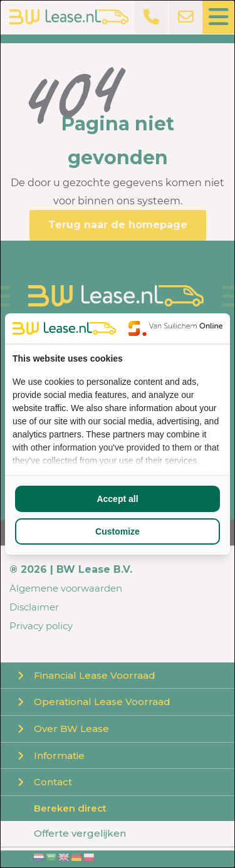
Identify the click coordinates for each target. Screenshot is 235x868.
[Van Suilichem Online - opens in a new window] (175, 328)
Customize (118, 531)
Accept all (117, 499)
